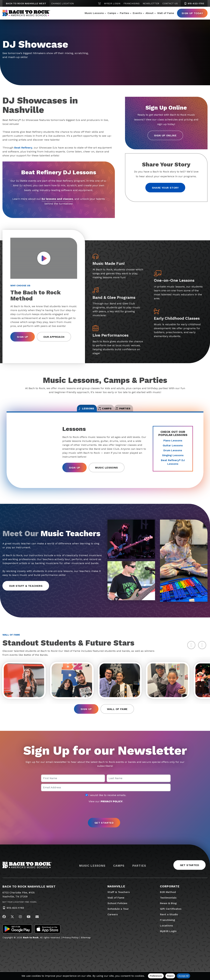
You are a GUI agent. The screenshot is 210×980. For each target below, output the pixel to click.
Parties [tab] (139, 411)
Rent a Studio (169, 923)
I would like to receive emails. (106, 804)
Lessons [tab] (71, 411)
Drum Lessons (173, 455)
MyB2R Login (112, 3)
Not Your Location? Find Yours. (20, 910)
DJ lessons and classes (57, 199)
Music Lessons (94, 13)
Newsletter (151, 3)
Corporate (170, 895)
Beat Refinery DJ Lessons (173, 466)
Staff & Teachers (119, 900)
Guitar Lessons (173, 450)
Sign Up (23, 337)
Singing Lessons (173, 460)
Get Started (189, 873)
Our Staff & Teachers (26, 590)
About (150, 13)
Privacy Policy (71, 946)
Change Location (62, 3)
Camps (112, 13)
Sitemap (86, 946)
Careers (113, 923)
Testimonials (168, 906)
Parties (124, 13)
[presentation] (105, 819)
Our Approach (54, 337)
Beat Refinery (23, 148)
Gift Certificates (171, 917)
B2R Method (168, 900)
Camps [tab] (105, 411)
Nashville (116, 895)
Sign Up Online (165, 135)
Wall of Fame (166, 13)
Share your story (165, 188)
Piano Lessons (173, 445)
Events (137, 13)
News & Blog (168, 912)
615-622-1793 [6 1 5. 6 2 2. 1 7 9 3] (194, 3)
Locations (166, 934)
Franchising (131, 3)
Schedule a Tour (118, 917)
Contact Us (170, 3)
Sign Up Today (192, 13)
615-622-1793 (15, 916)
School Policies (117, 912)
